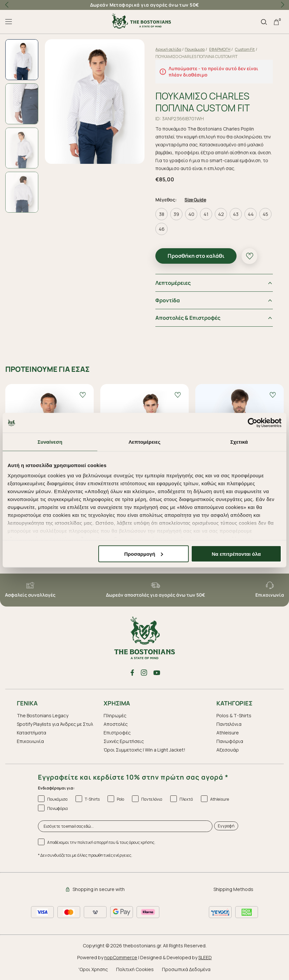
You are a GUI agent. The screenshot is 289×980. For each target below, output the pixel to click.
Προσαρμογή (144, 554)
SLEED (205, 957)
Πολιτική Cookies (135, 969)
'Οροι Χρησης (93, 969)
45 (266, 214)
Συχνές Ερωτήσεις (124, 741)
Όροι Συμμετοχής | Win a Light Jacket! (144, 750)
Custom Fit (245, 49)
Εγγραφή (226, 826)
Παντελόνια (229, 724)
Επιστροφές (117, 733)
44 (251, 214)
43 (236, 214)
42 (221, 214)
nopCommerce (121, 957)
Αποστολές (116, 724)
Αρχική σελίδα (169, 49)
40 (191, 214)
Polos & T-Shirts (234, 715)
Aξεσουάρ (228, 750)
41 (206, 214)
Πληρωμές (115, 715)
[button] (282, 5)
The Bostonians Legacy (43, 715)
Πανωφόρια (230, 741)
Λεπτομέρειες (173, 283)
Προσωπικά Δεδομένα (186, 969)
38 (162, 214)
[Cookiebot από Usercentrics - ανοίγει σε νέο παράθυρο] (253, 423)
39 (177, 214)
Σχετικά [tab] (239, 442)
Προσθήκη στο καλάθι (196, 256)
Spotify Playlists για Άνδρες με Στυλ (55, 724)
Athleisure (228, 733)
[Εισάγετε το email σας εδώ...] (125, 826)
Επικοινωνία (30, 741)
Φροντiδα (168, 300)
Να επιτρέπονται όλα (236, 554)
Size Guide (195, 200)
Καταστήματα (32, 733)
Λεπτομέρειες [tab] (145, 442)
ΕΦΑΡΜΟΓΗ (220, 49)
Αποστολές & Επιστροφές (188, 318)
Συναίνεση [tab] (50, 442)
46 (162, 229)
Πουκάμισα (195, 49)
